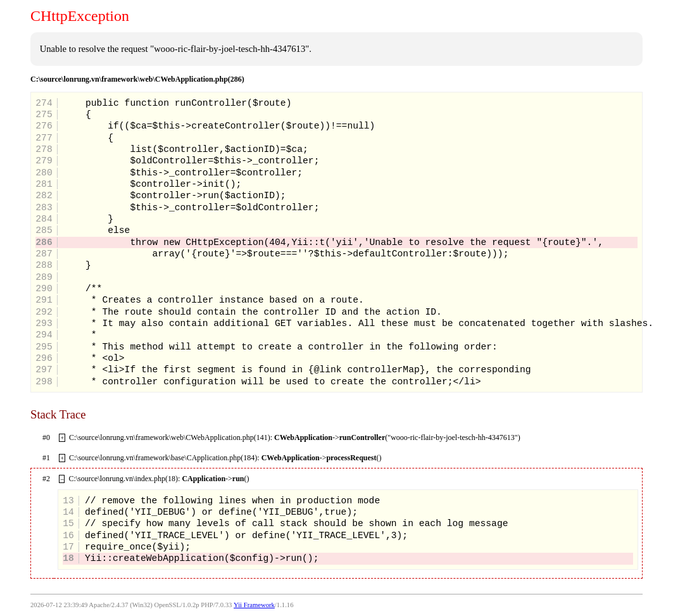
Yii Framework (254, 605)
